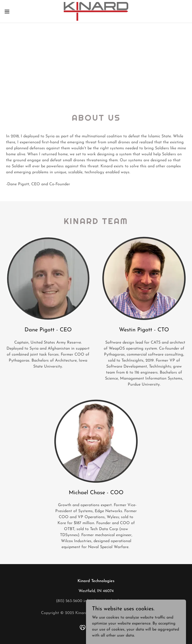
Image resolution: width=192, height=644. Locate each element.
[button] (16, 11)
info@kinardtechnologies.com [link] (110, 601)
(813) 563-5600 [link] (69, 601)
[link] (96, 11)
